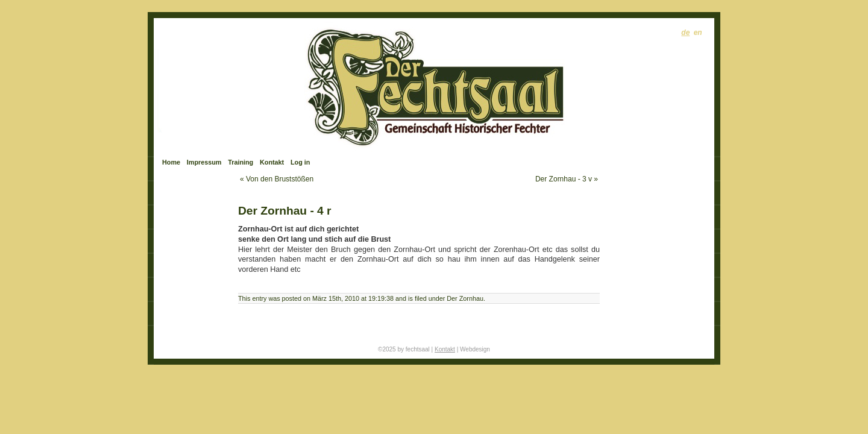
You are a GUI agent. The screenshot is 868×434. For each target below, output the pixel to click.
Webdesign (475, 349)
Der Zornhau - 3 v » (567, 179)
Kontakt (272, 162)
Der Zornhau (465, 298)
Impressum (204, 162)
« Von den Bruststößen (277, 179)
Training (241, 162)
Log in (300, 162)
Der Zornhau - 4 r (285, 211)
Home (171, 162)
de (685, 33)
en (698, 33)
